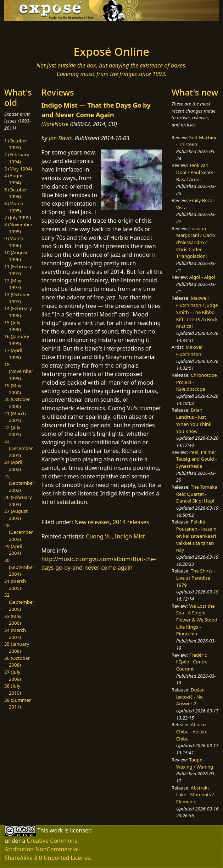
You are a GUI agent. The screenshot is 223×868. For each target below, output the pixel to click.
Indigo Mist (130, 536)
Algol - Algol (202, 277)
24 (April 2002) (13, 466)
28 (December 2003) (19, 532)
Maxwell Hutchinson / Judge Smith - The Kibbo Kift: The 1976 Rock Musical (197, 312)
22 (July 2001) (13, 431)
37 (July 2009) (13, 676)
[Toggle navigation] (34, 31)
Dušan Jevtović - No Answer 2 (191, 697)
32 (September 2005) (19, 602)
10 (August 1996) (16, 256)
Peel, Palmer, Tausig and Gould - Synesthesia (197, 459)
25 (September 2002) (19, 483)
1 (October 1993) (16, 144)
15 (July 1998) (13, 326)
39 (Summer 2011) (18, 704)
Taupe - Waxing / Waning (195, 763)
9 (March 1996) (14, 242)
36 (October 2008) (17, 662)
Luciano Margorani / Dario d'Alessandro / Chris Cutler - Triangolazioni (196, 242)
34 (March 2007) (15, 634)
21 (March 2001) (15, 417)
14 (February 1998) (18, 312)
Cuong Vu (99, 536)
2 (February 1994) (17, 158)
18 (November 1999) (19, 371)
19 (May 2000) (13, 389)
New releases (92, 522)
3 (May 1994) (18, 169)
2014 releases (131, 522)
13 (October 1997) (17, 298)
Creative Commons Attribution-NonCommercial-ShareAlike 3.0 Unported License (48, 849)
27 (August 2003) (16, 515)
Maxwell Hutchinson (190, 351)
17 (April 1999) (13, 354)
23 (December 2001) (19, 448)
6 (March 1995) (14, 207)
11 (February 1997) (18, 270)
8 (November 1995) (18, 228)
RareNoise (56, 124)
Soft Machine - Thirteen (197, 141)
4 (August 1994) (15, 179)
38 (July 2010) (13, 689)
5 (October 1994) (16, 193)
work (56, 830)
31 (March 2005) (15, 585)
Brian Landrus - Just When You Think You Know (194, 420)
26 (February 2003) (18, 501)
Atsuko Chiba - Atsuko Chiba (192, 731)
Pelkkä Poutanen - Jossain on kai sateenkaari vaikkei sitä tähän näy (196, 536)
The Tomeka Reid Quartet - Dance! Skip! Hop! (197, 494)
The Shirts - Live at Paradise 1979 (196, 578)
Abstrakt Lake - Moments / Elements (195, 795)
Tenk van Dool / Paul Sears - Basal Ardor (196, 172)
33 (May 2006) (13, 620)
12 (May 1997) (13, 284)
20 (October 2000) (17, 403)
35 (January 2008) (17, 647)
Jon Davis (60, 138)
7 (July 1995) (18, 217)
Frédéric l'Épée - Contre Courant (192, 662)
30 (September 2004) (19, 567)
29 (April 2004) (13, 550)
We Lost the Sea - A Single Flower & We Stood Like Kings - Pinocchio (197, 620)
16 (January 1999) (17, 340)
